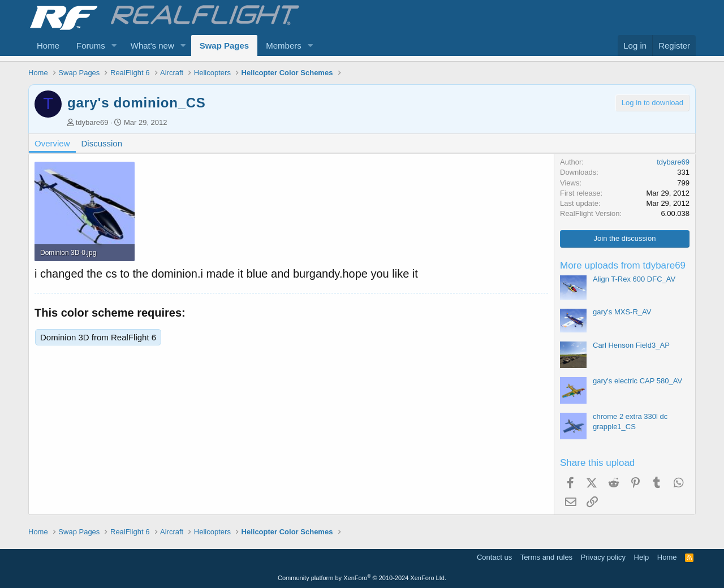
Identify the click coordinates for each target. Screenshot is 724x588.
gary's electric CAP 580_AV (637, 381)
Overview (52, 143)
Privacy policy (603, 557)
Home (48, 46)
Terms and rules (546, 557)
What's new (152, 46)
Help (642, 557)
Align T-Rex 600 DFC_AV (634, 279)
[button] (114, 46)
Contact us (494, 557)
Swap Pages (225, 46)
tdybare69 (92, 122)
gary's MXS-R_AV (622, 312)
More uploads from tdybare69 (623, 265)
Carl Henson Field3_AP (631, 345)
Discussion (102, 143)
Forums (91, 46)
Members (284, 46)
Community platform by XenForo (362, 578)
